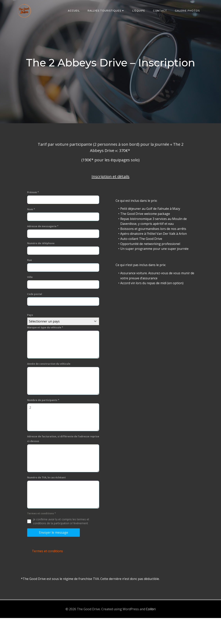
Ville (31, 298)
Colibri (151, 635)
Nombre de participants (45, 421)
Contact (161, 11)
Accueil (75, 11)
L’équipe (140, 11)
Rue (31, 281)
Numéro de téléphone (42, 264)
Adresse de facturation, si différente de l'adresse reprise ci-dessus (60, 460)
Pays (32, 336)
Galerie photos (188, 11)
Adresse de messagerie (44, 247)
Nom (33, 230)
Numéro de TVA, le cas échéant (48, 498)
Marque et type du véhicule (47, 348)
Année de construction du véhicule (50, 385)
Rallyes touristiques (107, 11)
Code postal (36, 315)
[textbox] (60, 342)
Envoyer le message (55, 553)
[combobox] (64, 342)
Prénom (35, 213)
